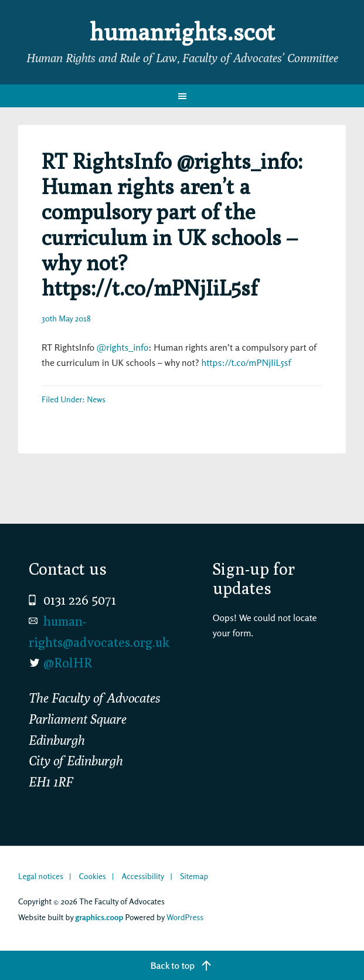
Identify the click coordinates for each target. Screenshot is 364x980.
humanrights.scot (182, 32)
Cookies (93, 876)
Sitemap (194, 876)
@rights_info (123, 347)
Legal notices (41, 876)
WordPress (185, 917)
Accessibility (143, 876)
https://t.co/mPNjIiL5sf (246, 362)
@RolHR (68, 663)
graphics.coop (99, 917)
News (96, 399)
